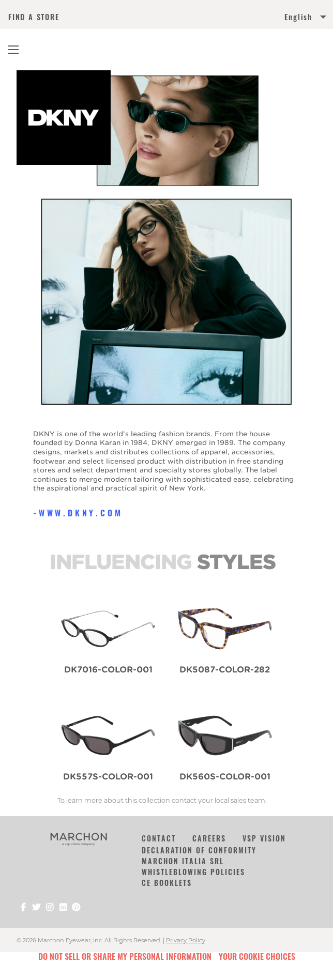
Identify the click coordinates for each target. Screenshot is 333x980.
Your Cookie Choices (257, 956)
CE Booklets (167, 883)
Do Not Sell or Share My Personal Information (125, 956)
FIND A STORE (34, 17)
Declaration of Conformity (199, 850)
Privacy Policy (186, 940)
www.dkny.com (81, 513)
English (298, 17)
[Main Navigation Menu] (13, 50)
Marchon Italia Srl (183, 861)
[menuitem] (246, 19)
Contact (159, 838)
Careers (209, 838)
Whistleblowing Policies (193, 872)
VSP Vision (264, 838)
